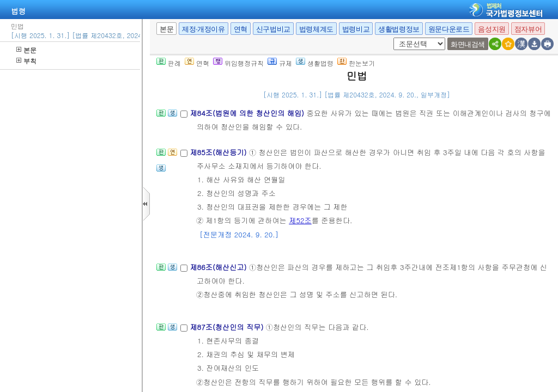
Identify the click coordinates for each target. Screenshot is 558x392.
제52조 (300, 220)
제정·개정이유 (203, 29)
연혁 (241, 29)
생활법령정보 (399, 29)
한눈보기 (356, 63)
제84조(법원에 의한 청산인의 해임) (248, 113)
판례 (169, 63)
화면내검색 (468, 44)
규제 (280, 63)
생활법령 (315, 63)
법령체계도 (316, 29)
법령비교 (356, 29)
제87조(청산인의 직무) (228, 327)
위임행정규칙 (238, 63)
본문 (26, 50)
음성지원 (492, 29)
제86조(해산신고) (219, 267)
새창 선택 (397, 38)
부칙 (26, 61)
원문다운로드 (449, 29)
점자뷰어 (528, 29)
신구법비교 (273, 29)
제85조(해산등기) (219, 152)
